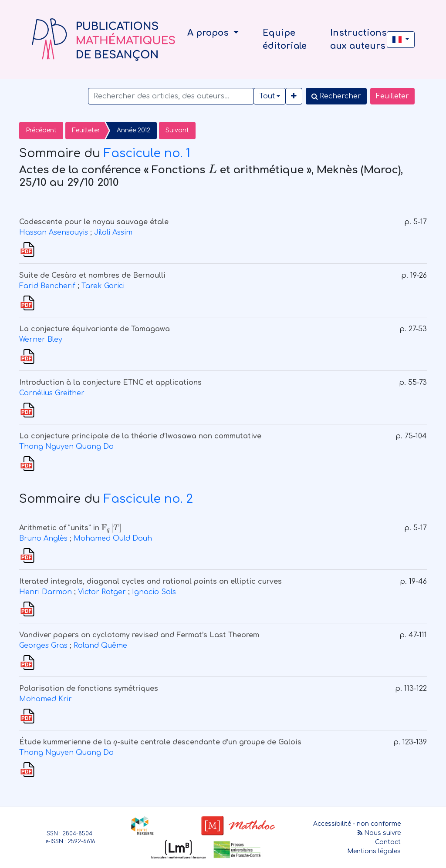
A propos (209, 33)
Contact (388, 842)
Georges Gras (43, 646)
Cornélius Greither (52, 393)
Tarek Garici (103, 286)
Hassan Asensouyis (54, 232)
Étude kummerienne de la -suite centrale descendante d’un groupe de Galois (160, 742)
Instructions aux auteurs (358, 39)
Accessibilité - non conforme (357, 824)
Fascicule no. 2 (148, 499)
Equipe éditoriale (285, 39)
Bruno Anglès (43, 538)
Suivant (177, 130)
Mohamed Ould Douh (113, 538)
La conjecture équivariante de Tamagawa (95, 329)
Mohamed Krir (46, 699)
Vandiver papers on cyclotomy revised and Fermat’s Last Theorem (139, 635)
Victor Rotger (102, 592)
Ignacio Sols (154, 592)
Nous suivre (379, 833)
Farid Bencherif (47, 286)
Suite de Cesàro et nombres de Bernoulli (92, 276)
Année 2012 (133, 130)
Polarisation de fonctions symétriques (89, 689)
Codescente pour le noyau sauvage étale (94, 222)
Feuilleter (392, 96)
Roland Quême (100, 646)
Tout (267, 96)
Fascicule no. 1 (147, 153)
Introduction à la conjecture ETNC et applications (110, 383)
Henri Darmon (46, 592)
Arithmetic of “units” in (71, 528)
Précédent (41, 130)
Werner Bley (41, 340)
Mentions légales (374, 851)
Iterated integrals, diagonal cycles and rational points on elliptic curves (150, 582)
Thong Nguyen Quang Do (66, 447)
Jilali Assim (113, 232)
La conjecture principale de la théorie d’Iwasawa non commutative (140, 436)
